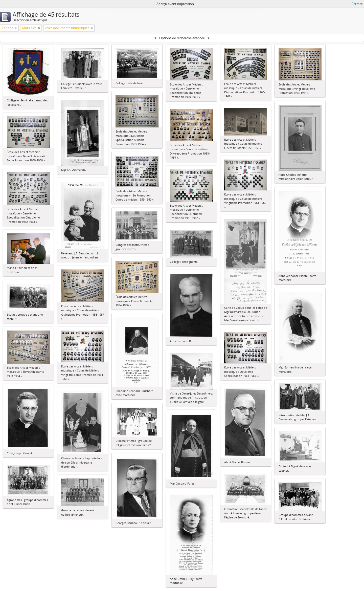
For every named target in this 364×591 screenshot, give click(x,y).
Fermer (357, 4)
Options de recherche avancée (182, 38)
